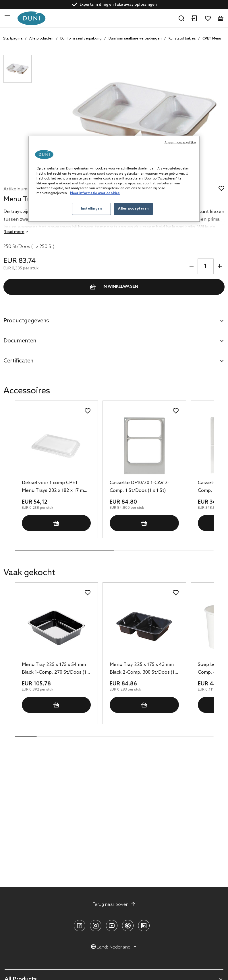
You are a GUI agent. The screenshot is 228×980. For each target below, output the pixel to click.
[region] (114, 179)
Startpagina (13, 39)
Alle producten (41, 39)
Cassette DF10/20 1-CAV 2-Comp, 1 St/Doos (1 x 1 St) (140, 487)
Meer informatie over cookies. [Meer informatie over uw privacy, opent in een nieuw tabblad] (95, 193)
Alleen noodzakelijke (180, 143)
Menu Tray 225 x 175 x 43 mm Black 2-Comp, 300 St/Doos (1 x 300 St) (144, 669)
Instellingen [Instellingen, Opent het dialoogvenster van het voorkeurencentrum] (91, 209)
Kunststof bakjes (182, 39)
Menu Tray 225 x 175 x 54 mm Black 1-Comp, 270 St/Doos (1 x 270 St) (56, 669)
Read (14, 232)
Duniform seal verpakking (81, 39)
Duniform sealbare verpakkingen (135, 39)
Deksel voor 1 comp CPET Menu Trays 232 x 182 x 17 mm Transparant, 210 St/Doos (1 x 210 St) (55, 487)
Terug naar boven (114, 904)
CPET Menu (212, 39)
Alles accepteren (133, 209)
